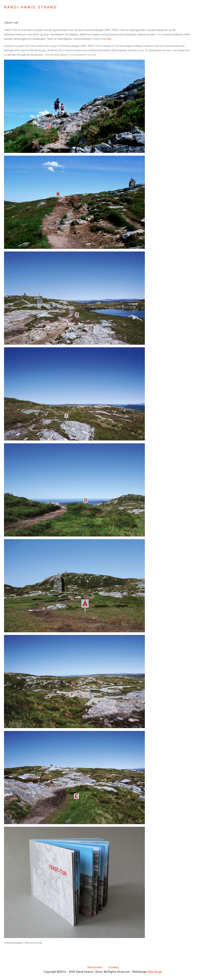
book (93, 55)
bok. (109, 39)
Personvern (95, 967)
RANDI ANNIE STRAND (31, 7)
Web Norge (155, 972)
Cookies (113, 967)
